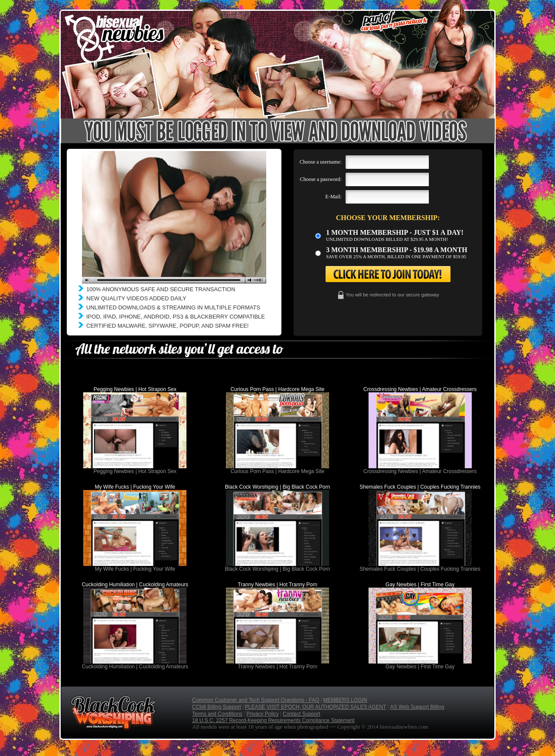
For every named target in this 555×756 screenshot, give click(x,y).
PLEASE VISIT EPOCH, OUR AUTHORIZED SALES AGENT (316, 707)
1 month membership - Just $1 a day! (395, 232)
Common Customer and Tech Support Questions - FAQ (256, 700)
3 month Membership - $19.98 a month (397, 250)
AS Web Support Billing (417, 707)
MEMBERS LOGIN (345, 700)
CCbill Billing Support (217, 707)
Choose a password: (321, 179)
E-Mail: (333, 197)
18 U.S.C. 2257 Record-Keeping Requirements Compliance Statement (273, 720)
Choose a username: (321, 162)
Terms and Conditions (217, 714)
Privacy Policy (263, 714)
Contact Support (302, 714)
